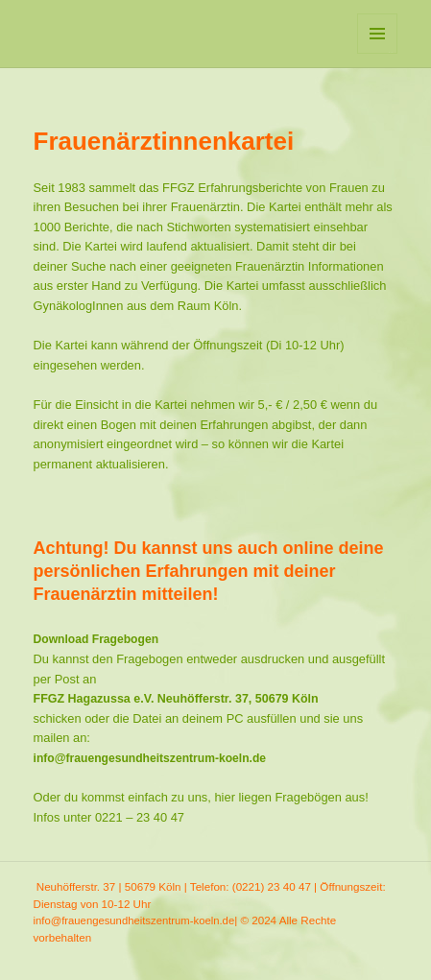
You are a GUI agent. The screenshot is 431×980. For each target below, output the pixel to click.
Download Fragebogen (96, 639)
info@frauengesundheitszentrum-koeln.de (150, 758)
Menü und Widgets (378, 53)
